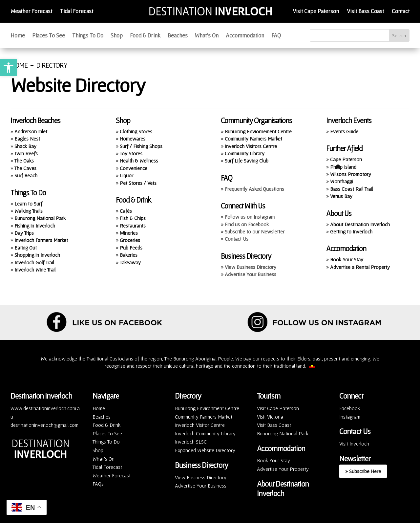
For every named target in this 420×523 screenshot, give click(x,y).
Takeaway (130, 262)
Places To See (49, 36)
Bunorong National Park (283, 433)
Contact (401, 11)
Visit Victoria (270, 417)
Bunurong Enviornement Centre (258, 131)
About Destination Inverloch (360, 224)
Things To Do (88, 36)
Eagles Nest (27, 139)
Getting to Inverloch (351, 231)
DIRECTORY (52, 65)
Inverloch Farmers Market (41, 240)
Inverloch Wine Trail (35, 270)
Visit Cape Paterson (316, 11)
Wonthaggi (342, 181)
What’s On (207, 36)
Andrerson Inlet (31, 131)
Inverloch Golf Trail (34, 262)
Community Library (245, 153)
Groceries (130, 240)
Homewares (133, 139)
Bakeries (129, 255)
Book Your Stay (347, 259)
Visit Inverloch (354, 444)
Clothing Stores (136, 131)
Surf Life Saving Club (247, 161)
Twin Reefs (26, 153)
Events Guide (344, 131)
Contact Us (355, 431)
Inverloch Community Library (205, 433)
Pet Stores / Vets (138, 183)
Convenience (134, 168)
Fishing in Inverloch (35, 226)
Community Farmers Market (253, 139)
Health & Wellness (139, 161)
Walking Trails (29, 211)
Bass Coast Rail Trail (351, 189)
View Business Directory (201, 477)
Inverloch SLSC (191, 442)
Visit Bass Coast (365, 11)
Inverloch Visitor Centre (200, 425)
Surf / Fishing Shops (141, 146)
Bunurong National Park (40, 218)
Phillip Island (343, 167)
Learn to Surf (28, 204)
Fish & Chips (133, 218)
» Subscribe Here (363, 471)
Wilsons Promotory (351, 174)
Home (18, 36)
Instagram (350, 417)
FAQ (276, 36)
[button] (9, 68)
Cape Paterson (346, 159)
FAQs (98, 484)
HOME (19, 65)
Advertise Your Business (201, 486)
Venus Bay (341, 196)
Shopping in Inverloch (37, 255)
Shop (117, 36)
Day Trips (24, 233)
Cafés (126, 211)
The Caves (25, 168)
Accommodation (245, 36)
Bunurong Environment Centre (207, 408)
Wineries (129, 233)
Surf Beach (26, 175)
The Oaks (24, 161)
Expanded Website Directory (205, 450)
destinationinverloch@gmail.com (44, 425)
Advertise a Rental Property (360, 267)
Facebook (350, 408)
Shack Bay (25, 146)
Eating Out (26, 248)
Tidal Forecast (77, 11)
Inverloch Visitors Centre (251, 146)
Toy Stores (131, 153)
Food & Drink (145, 36)
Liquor (126, 175)
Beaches (178, 36)
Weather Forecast (31, 11)
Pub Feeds (131, 248)
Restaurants (133, 226)
